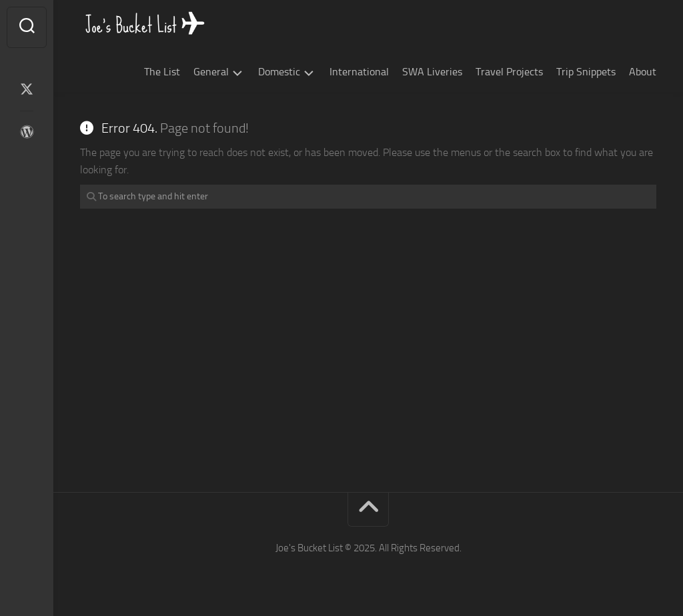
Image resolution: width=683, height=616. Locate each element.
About (643, 72)
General (211, 72)
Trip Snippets (586, 72)
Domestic (279, 72)
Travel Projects (509, 72)
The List (162, 72)
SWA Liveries (432, 72)
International (359, 72)
